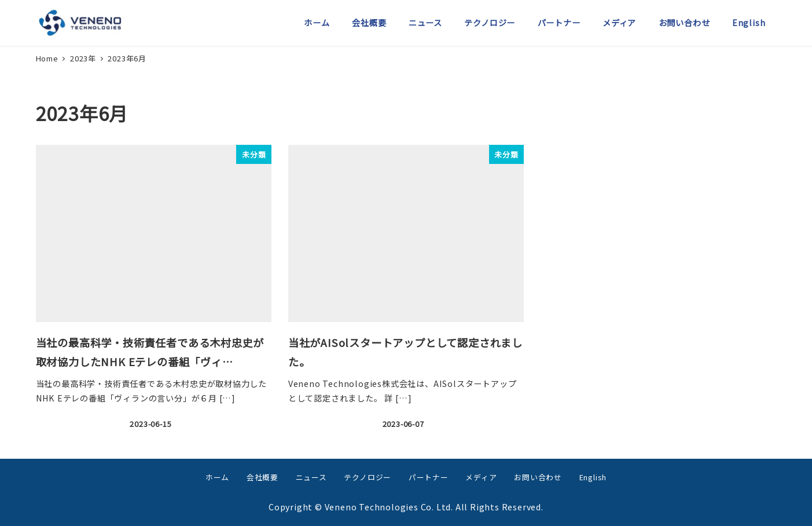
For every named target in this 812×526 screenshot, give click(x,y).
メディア (481, 477)
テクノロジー (368, 477)
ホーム (217, 477)
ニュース (311, 477)
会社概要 (262, 477)
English (593, 477)
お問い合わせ (538, 477)
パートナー (429, 477)
